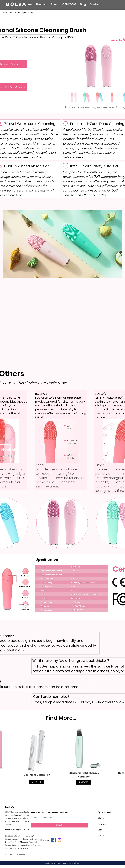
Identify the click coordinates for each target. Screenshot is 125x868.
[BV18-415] (84, 782)
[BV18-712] (36, 782)
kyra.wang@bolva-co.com (21, 830)
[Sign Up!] (60, 825)
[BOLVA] (20, 4)
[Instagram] (60, 840)
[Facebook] (54, 840)
